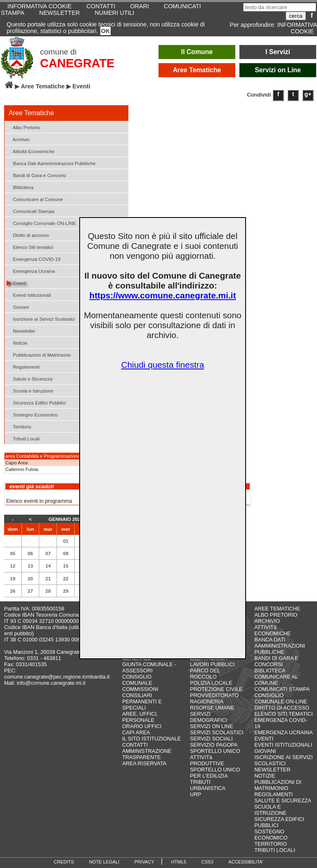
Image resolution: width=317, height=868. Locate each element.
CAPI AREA (136, 732)
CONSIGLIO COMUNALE (137, 680)
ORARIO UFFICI (142, 726)
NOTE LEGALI (104, 862)
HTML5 (179, 862)
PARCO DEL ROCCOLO (205, 674)
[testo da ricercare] (280, 7)
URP (195, 794)
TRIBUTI (200, 782)
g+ (308, 94)
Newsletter (21, 330)
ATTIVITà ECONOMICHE (272, 630)
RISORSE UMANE (212, 708)
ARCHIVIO (267, 621)
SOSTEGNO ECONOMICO (271, 835)
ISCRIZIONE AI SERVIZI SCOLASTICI (283, 760)
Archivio (18, 139)
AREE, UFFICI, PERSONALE (140, 717)
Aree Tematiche (197, 70)
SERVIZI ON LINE (211, 726)
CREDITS (64, 862)
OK (106, 31)
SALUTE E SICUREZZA (283, 801)
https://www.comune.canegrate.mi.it (162, 295)
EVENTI (264, 739)
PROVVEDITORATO (214, 695)
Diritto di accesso (28, 235)
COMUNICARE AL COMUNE (276, 680)
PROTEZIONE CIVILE (216, 689)
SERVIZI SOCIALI (211, 739)
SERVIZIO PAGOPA (214, 745)
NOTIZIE (265, 776)
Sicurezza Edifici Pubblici (36, 402)
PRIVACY (144, 862)
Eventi (16, 283)
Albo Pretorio (23, 127)
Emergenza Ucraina (31, 271)
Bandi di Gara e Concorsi (36, 175)
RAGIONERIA (206, 701)
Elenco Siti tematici (30, 247)
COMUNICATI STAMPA (282, 689)
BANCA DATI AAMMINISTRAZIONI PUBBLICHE (280, 646)
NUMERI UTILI (114, 13)
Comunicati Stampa (31, 211)
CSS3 (207, 862)
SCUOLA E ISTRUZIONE (270, 810)
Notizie (17, 342)
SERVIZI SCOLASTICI (216, 732)
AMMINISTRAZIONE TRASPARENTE (147, 754)
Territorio (19, 426)
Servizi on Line (278, 70)
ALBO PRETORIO (276, 615)
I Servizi (278, 52)
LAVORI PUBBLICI (212, 664)
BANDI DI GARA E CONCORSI (276, 661)
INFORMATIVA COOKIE (297, 28)
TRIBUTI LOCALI (275, 850)
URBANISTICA (208, 788)
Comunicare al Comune (35, 199)
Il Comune (197, 52)
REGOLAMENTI (273, 794)
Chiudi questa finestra (162, 365)
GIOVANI (265, 751)
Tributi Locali (23, 438)
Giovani (18, 306)
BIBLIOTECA (270, 671)
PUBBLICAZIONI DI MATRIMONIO (278, 785)
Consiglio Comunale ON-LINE (41, 223)
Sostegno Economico (32, 414)
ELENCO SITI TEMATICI (284, 714)
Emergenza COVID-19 (33, 259)
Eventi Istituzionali (29, 294)
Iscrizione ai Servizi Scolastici (41, 318)
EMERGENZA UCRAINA (284, 732)
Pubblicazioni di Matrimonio (39, 354)
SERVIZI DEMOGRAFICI (208, 717)
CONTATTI (135, 745)
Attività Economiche (31, 151)
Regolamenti (23, 366)
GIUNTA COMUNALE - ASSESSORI (149, 667)
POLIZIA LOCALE (211, 683)
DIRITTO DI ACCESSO (282, 708)
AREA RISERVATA (144, 763)
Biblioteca (20, 187)
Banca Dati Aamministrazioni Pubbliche (51, 163)
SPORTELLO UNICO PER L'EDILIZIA (215, 773)
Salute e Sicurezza (30, 378)
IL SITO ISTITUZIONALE (151, 739)
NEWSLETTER (59, 13)
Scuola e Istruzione (30, 390)
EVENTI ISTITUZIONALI (283, 745)
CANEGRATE (77, 63)
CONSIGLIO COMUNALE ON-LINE (281, 698)
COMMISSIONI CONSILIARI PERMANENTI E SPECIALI (142, 698)
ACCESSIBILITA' (246, 862)
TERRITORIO (271, 844)
